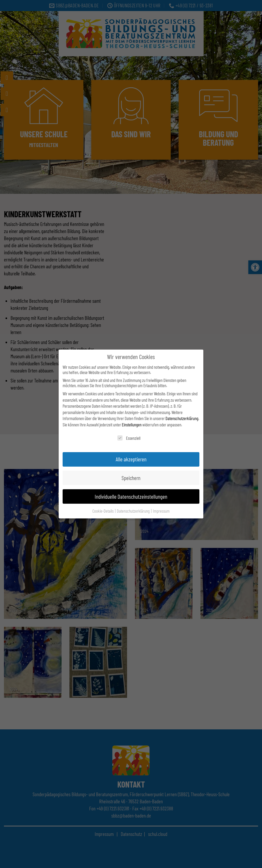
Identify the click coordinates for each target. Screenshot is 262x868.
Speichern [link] (131, 478)
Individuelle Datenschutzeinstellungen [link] (131, 496)
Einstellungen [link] (132, 425)
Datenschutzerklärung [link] (182, 418)
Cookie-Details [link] (103, 511)
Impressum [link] (161, 511)
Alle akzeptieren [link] (131, 459)
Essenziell (129, 438)
